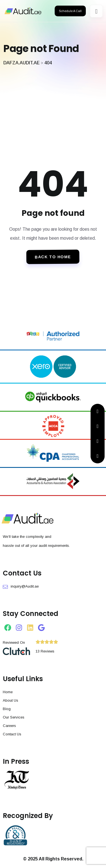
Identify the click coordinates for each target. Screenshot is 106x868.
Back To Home (53, 257)
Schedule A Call (70, 11)
